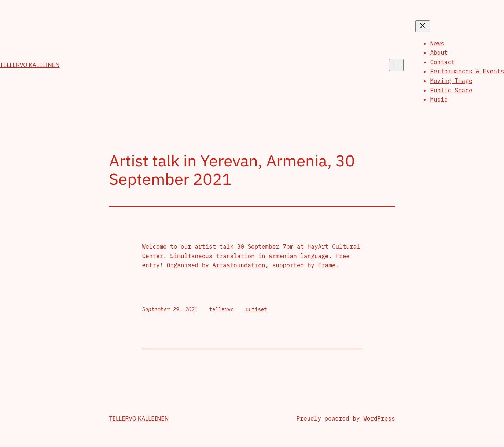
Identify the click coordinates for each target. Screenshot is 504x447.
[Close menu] (423, 26)
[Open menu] (396, 65)
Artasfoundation (239, 265)
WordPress (379, 418)
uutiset (256, 309)
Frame (327, 265)
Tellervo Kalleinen (30, 65)
